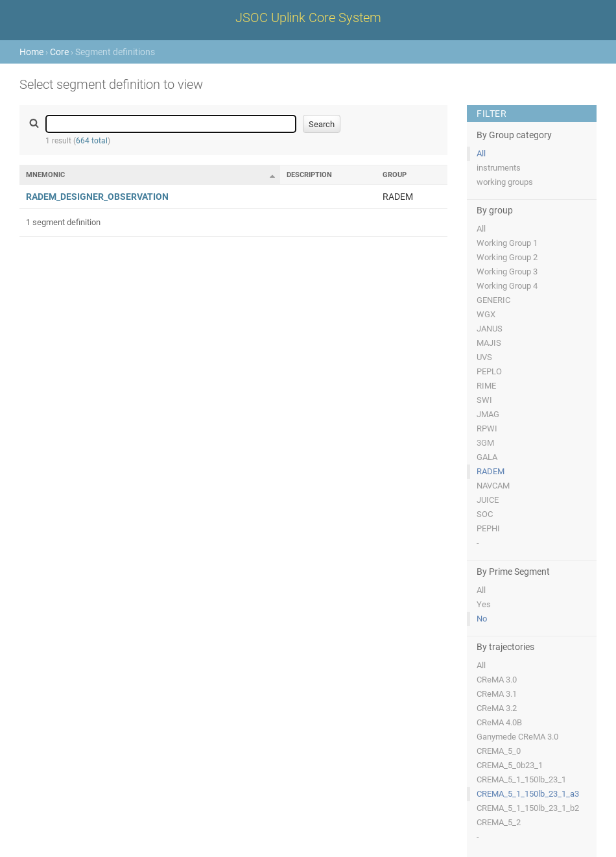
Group (395, 175)
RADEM (491, 471)
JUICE (488, 500)
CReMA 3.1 (497, 694)
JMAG (488, 414)
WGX (486, 314)
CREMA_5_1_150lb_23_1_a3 (528, 794)
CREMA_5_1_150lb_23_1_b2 (528, 808)
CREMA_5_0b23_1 (510, 765)
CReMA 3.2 (497, 708)
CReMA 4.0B (499, 722)
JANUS (490, 329)
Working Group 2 (507, 257)
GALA (487, 457)
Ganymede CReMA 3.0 (517, 737)
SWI (484, 400)
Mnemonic (45, 175)
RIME (486, 386)
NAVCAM (493, 486)
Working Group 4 (507, 286)
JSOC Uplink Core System (308, 18)
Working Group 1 (507, 243)
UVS (484, 357)
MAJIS (489, 343)
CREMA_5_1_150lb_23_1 (521, 779)
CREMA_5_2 (499, 822)
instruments (499, 168)
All (481, 153)
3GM (485, 443)
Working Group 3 (507, 272)
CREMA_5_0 (499, 751)
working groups (505, 182)
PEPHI (488, 528)
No (482, 619)
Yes (484, 604)
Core (59, 52)
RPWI (487, 428)
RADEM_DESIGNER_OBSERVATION (97, 197)
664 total (92, 141)
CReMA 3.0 (497, 680)
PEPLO (489, 371)
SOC (485, 514)
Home (31, 52)
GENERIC (493, 300)
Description (309, 175)
